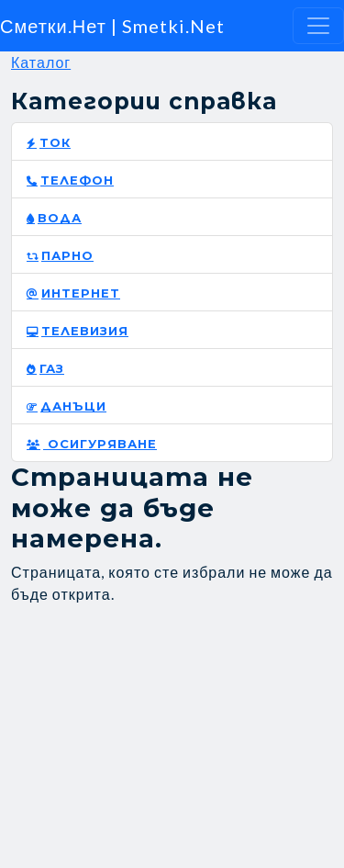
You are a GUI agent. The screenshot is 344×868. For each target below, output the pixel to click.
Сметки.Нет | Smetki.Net (112, 26)
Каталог (41, 62)
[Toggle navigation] (318, 26)
